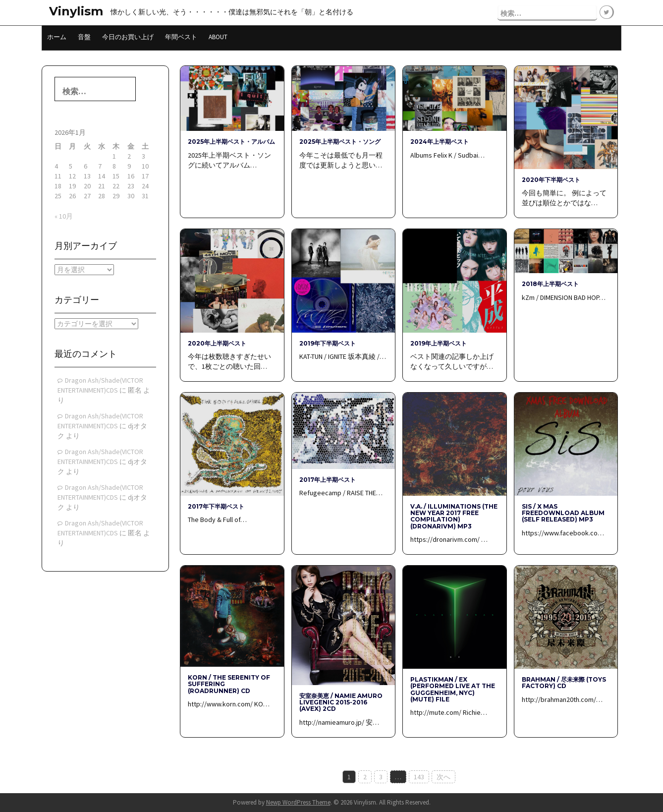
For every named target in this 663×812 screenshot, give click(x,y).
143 (419, 777)
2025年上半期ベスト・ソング (340, 142)
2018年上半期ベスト (550, 284)
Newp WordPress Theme (298, 802)
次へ (443, 777)
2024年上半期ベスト (440, 142)
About (218, 37)
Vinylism (76, 11)
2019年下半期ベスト (328, 343)
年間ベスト (181, 37)
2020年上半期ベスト (217, 343)
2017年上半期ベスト (328, 480)
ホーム (57, 37)
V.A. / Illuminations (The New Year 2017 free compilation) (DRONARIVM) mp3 (454, 516)
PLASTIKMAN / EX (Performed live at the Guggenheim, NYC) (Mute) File (453, 689)
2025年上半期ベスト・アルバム (231, 142)
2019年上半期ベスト (439, 343)
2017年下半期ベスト (216, 506)
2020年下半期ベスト (551, 180)
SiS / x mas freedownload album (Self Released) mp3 (563, 513)
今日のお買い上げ (128, 37)
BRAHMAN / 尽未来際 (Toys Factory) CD (564, 683)
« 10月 (64, 216)
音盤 (84, 37)
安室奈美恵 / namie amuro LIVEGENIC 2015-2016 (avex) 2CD (341, 702)
